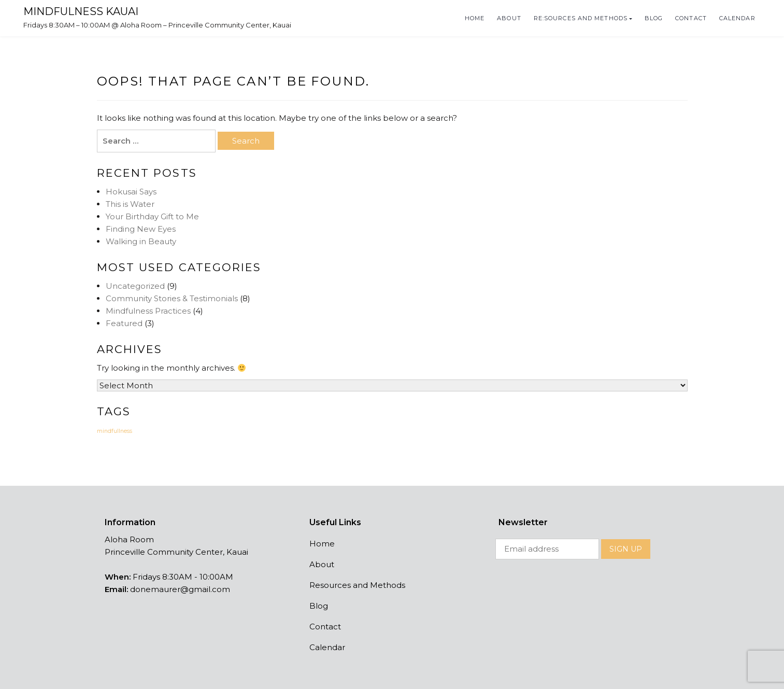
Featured (124, 323)
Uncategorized (135, 286)
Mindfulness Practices (148, 311)
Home (475, 18)
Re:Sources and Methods (581, 18)
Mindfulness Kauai (81, 11)
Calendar (737, 18)
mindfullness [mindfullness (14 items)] (115, 431)
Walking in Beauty (141, 241)
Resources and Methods (357, 585)
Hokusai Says (131, 192)
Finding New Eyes (141, 229)
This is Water (130, 204)
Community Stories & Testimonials (172, 298)
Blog (654, 18)
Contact (691, 18)
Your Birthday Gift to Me (152, 216)
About (509, 18)
